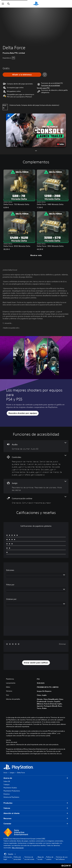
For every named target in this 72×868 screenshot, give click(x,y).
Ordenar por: (12, 599)
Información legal (8, 858)
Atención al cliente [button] (36, 813)
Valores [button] (36, 808)
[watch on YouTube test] (61, 144)
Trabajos (7, 785)
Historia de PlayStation (11, 797)
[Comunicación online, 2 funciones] (36, 500)
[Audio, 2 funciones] (36, 446)
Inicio (5, 773)
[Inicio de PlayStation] (36, 4)
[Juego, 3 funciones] (36, 486)
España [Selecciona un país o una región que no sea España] (10, 854)
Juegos (12, 773)
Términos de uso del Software (62, 858)
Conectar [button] (36, 824)
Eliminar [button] (62, 644)
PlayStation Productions (12, 791)
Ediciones (10, 570)
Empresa (7, 794)
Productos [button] (36, 803)
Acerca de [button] (36, 778)
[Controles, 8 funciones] (36, 465)
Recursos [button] (36, 818)
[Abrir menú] (3, 4)
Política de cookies (50, 858)
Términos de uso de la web (29, 858)
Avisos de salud (11, 742)
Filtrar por (10, 585)
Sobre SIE (7, 781)
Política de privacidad (17, 858)
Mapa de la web (41, 858)
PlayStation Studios (10, 788)
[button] (51, 85)
